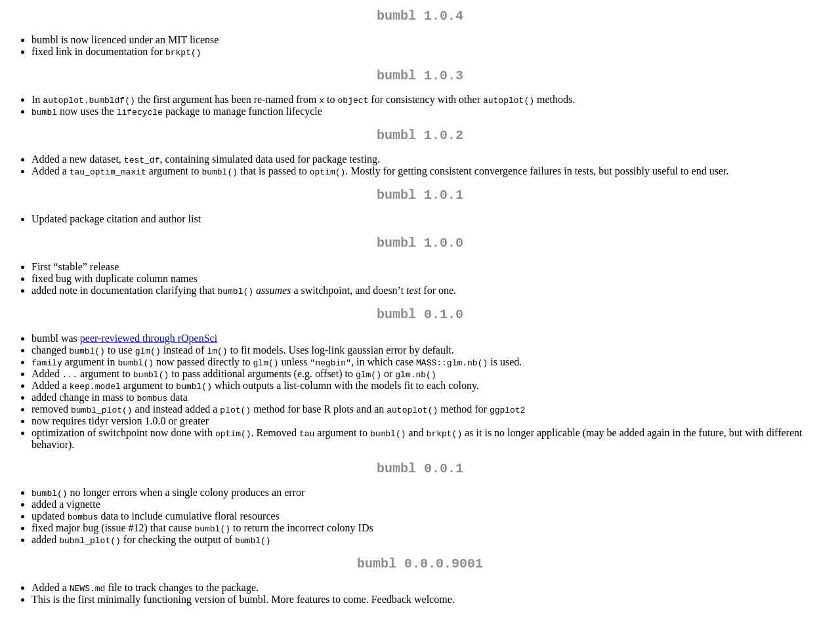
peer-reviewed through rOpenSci (149, 354)
